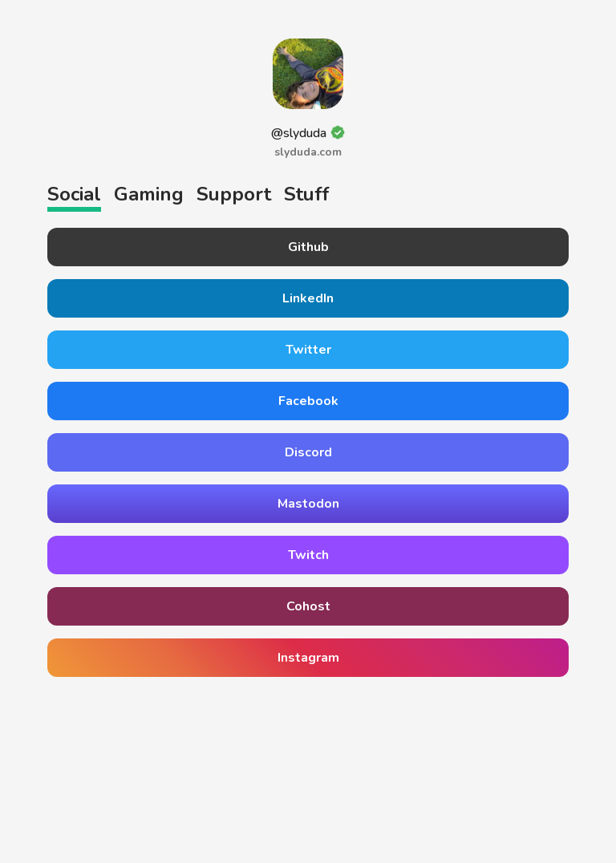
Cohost (308, 606)
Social (74, 194)
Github (308, 247)
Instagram (308, 658)
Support (234, 194)
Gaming (149, 194)
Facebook (308, 401)
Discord (308, 452)
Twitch (308, 555)
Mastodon (308, 504)
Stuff (307, 194)
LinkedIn (308, 298)
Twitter (308, 350)
